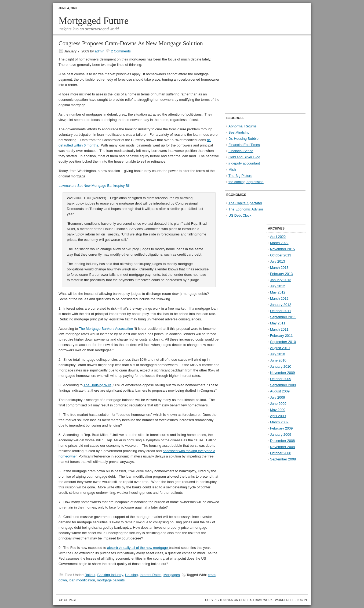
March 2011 (279, 329)
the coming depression (246, 182)
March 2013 (279, 268)
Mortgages (172, 575)
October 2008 (281, 453)
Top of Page (67, 600)
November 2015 (283, 249)
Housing (132, 575)
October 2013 (281, 255)
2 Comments (121, 51)
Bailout (90, 575)
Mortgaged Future (94, 21)
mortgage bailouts (111, 580)
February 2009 (281, 428)
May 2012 (278, 292)
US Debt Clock (240, 215)
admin (99, 51)
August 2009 (280, 391)
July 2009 (278, 397)
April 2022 (278, 237)
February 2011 (281, 336)
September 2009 (283, 385)
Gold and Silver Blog (244, 157)
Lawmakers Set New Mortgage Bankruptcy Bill (94, 186)
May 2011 (278, 323)
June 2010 (278, 360)
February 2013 (281, 274)
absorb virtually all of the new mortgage (138, 548)
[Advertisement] (259, 74)
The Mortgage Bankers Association (106, 329)
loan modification (82, 580)
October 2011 (281, 311)
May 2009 (278, 410)
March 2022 (279, 243)
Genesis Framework (256, 600)
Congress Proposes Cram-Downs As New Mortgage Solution (131, 43)
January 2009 (281, 434)
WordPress (285, 600)
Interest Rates (150, 575)
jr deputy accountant (244, 163)
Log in (302, 600)
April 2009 (278, 416)
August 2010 (280, 348)
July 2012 (278, 286)
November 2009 (283, 373)
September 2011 (283, 317)
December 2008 (283, 441)
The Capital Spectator (245, 203)
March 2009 (279, 422)
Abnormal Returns (243, 126)
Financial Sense (241, 151)
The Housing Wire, (98, 385)
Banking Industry (110, 575)
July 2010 (278, 354)
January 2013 (281, 280)
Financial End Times (244, 145)
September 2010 (283, 342)
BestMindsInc (239, 132)
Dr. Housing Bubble (243, 139)
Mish (232, 169)
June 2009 (278, 404)
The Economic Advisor (246, 209)
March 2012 (279, 298)
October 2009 (281, 379)
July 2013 (278, 261)
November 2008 (283, 447)
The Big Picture (240, 176)
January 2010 (281, 366)
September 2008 (283, 459)
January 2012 (281, 305)
